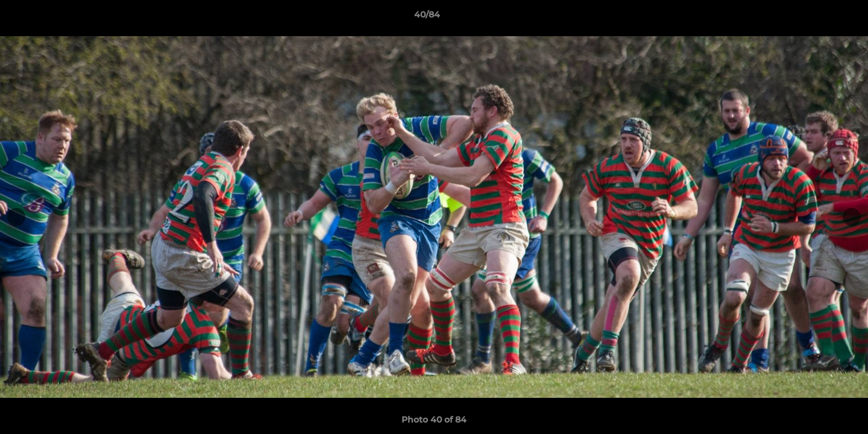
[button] (817, 17)
